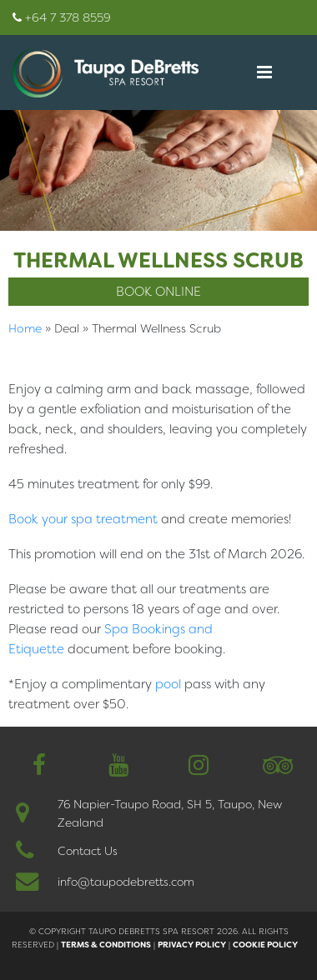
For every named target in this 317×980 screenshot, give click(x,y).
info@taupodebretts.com (126, 882)
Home (25, 328)
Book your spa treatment (83, 519)
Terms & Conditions (106, 945)
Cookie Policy (265, 945)
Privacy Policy (192, 945)
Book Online (158, 292)
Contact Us (88, 851)
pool (168, 684)
